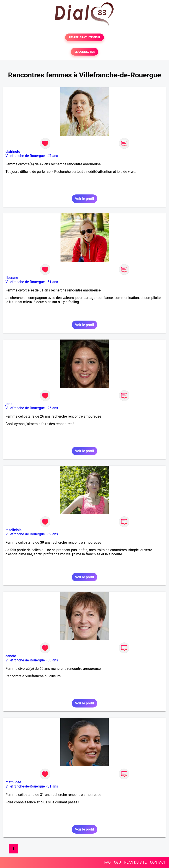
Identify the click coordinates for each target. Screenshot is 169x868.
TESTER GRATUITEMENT (85, 37)
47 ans (53, 156)
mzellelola (14, 530)
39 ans (53, 534)
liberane (12, 278)
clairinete (13, 152)
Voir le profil (84, 199)
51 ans (53, 282)
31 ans (53, 786)
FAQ (107, 862)
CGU (118, 862)
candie (11, 656)
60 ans (53, 660)
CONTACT (158, 862)
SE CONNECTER (84, 52)
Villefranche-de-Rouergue (25, 156)
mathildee (13, 782)
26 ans (53, 408)
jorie (9, 404)
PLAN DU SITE (136, 862)
